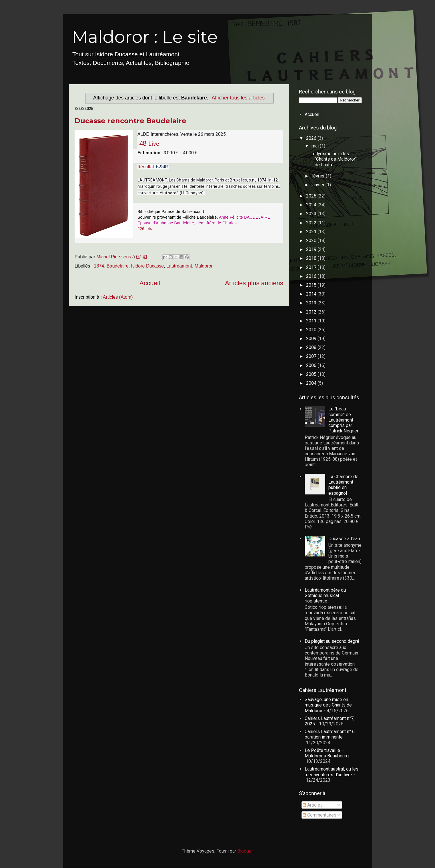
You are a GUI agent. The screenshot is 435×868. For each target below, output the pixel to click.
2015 (312, 285)
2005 (312, 374)
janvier (319, 185)
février (319, 176)
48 (142, 143)
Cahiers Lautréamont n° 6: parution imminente (330, 734)
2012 (312, 312)
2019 (312, 249)
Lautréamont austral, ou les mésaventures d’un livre (332, 772)
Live (154, 144)
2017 (312, 267)
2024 (312, 205)
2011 (312, 321)
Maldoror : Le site (145, 37)
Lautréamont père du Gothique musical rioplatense (325, 595)
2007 (312, 356)
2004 (312, 383)
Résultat (146, 167)
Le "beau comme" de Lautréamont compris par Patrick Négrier (343, 420)
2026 (312, 138)
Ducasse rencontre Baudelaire (130, 121)
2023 (312, 214)
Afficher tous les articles (238, 98)
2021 (312, 232)
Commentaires (320, 815)
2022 (312, 223)
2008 (312, 347)
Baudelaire (118, 266)
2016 (312, 276)
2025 (312, 196)
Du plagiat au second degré (332, 641)
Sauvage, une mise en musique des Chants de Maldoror (328, 705)
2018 (312, 258)
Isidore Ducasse (147, 266)
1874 (99, 266)
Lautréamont (179, 266)
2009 (312, 339)
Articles (313, 805)
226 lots (145, 229)
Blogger (245, 851)
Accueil (150, 283)
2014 (312, 294)
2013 (312, 303)
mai (316, 146)
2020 (312, 241)
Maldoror (204, 266)
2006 (312, 365)
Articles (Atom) (118, 297)
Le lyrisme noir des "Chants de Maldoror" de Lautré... (334, 159)
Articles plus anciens (254, 283)
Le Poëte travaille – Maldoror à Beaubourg (327, 753)
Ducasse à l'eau (344, 539)
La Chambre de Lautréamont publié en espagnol (343, 485)
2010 (312, 330)
